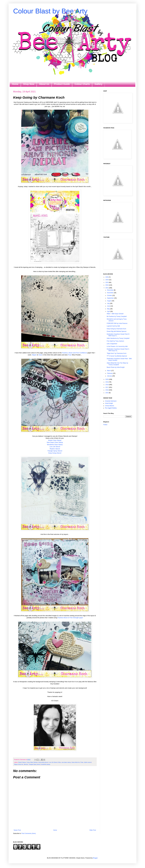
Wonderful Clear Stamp (55, 445)
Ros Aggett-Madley (111, 408)
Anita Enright (109, 403)
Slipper (34, 355)
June (109, 306)
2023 (107, 282)
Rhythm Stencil (55, 449)
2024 (107, 280)
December (110, 290)
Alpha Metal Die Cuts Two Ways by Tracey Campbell (117, 364)
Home (15, 84)
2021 (107, 288)
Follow (105, 425)
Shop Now (29, 84)
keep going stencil (43, 762)
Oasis (40, 355)
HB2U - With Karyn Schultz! (115, 314)
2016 (107, 390)
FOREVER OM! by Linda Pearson (117, 323)
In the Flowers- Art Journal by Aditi (117, 346)
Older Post (93, 830)
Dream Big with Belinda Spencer (117, 331)
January (110, 376)
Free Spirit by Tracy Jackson (115, 341)
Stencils (26, 764)
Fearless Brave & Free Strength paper (70, 618)
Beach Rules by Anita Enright (116, 367)
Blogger (95, 858)
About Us (44, 84)
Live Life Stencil (55, 447)
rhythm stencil (88, 762)
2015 (107, 393)
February (110, 373)
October (110, 295)
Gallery (98, 84)
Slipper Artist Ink (18, 764)
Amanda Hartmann (111, 401)
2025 (107, 277)
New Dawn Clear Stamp (55, 442)
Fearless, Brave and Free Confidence (74, 353)
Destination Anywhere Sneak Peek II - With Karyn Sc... (118, 350)
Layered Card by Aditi (113, 326)
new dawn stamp (66, 762)
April (109, 311)
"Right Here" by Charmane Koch (117, 353)
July (109, 303)
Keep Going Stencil (55, 453)
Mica (60, 762)
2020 (107, 379)
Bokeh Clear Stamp (55, 440)
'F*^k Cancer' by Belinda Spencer (117, 356)
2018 (107, 385)
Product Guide (62, 84)
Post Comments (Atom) (29, 833)
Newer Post (17, 830)
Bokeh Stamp (22, 762)
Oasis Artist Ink (76, 762)
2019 (107, 382)
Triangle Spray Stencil (55, 451)
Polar (70, 355)
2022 (107, 285)
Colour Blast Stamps (32, 762)
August (109, 301)
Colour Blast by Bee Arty (50, 11)
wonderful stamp (46, 764)
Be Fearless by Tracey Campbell (117, 316)
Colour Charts (82, 84)
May (109, 309)
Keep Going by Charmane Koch (116, 329)
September (111, 298)
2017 (107, 387)
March (109, 371)
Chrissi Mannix (110, 406)
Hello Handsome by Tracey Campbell (118, 338)
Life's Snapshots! (112, 344)
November (110, 293)
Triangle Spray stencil (35, 764)
